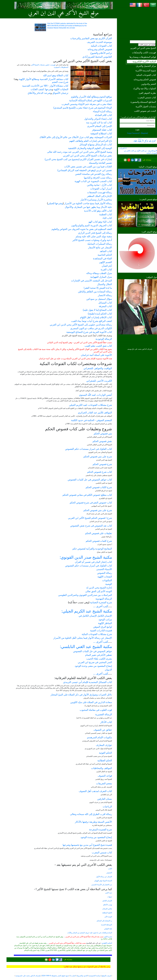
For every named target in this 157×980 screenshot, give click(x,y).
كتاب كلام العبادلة (103, 115)
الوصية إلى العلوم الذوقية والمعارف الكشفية (90, 148)
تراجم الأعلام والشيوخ (101, 53)
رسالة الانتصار (105, 295)
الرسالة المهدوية (104, 599)
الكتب (110, 869)
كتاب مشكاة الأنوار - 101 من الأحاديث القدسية (45, 86)
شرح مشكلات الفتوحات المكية (97, 634)
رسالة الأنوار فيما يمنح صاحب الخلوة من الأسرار (88, 203)
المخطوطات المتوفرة (61, 67)
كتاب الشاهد (106, 251)
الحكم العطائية (105, 760)
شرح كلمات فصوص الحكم (99, 541)
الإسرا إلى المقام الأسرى (100, 126)
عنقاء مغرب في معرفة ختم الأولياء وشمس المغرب (87, 104)
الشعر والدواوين (149, 84)
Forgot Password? (134, 133)
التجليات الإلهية (61, 89)
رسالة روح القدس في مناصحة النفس (94, 174)
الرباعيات (107, 807)
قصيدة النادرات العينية (101, 630)
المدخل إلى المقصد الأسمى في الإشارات (92, 281)
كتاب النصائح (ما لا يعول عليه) (97, 310)
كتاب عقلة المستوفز (102, 130)
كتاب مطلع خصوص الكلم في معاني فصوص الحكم (87, 495)
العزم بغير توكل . (145, 141)
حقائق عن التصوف (103, 730)
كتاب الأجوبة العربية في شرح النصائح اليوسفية (89, 332)
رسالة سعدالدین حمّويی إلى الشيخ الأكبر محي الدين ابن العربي (81, 325)
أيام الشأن (107, 266)
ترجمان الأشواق (60, 93)
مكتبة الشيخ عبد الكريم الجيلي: (87, 611)
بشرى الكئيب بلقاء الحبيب (99, 659)
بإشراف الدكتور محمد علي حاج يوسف (28, 976)
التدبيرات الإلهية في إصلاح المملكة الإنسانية (91, 100)
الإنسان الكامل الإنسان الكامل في (95, 616)
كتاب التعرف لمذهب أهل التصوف (95, 791)
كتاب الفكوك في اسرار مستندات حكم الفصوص (89, 449)
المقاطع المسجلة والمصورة (143, 102)
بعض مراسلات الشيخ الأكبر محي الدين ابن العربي (87, 156)
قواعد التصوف (105, 776)
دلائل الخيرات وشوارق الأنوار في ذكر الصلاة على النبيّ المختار (81, 695)
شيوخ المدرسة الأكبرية (146, 70)
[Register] (145, 133)
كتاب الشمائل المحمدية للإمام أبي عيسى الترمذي (88, 682)
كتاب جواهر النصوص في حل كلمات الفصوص (90, 480)
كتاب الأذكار (106, 722)
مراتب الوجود (105, 619)
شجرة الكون (108, 937)
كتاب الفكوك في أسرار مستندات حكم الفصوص (89, 566)
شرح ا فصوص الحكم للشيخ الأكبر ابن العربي (90, 518)
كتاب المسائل (105, 303)
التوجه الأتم (108, 917)
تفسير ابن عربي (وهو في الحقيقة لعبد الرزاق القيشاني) (85, 170)
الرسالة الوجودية (104, 339)
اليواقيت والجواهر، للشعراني (98, 368)
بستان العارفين (105, 799)
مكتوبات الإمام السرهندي (99, 737)
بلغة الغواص (108, 929)
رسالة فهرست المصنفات (100, 192)
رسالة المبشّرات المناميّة (100, 244)
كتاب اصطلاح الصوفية (101, 133)
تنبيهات (110, 897)
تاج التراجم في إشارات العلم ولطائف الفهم (91, 141)
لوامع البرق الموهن (103, 627)
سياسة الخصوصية (95, 976)
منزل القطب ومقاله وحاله (99, 273)
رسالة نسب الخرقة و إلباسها (98, 178)
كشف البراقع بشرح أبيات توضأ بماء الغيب (92, 321)
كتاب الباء (107, 218)
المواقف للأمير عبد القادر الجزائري (95, 413)
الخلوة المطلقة (107, 913)
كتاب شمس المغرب (147, 97)
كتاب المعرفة (105, 306)
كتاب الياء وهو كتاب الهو (100, 222)
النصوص (109, 873)
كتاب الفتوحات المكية (146, 75)
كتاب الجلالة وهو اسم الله (56, 75)
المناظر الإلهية (105, 623)
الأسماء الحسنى (104, 569)
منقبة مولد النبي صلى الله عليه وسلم (94, 236)
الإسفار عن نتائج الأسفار (100, 247)
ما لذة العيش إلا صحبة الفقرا (98, 288)
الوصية (109, 584)
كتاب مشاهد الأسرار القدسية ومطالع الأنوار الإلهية (44, 79)
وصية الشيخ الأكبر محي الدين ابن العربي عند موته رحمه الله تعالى (80, 152)
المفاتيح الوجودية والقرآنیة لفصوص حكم (92, 549)
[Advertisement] (137, 23)
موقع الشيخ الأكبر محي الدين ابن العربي (64, 13)
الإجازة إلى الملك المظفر (99, 196)
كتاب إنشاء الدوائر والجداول (98, 119)
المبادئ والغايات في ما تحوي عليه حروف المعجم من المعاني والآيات (90, 933)
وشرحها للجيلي (55, 203)
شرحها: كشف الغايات (41, 89)
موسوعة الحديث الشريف (99, 42)
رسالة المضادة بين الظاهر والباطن (95, 292)
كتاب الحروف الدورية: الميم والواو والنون (92, 225)
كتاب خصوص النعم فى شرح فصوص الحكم (91, 503)
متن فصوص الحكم (103, 434)
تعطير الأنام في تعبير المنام (99, 655)
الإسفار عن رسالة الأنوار (104, 877)
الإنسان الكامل (107, 901)
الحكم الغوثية (105, 753)
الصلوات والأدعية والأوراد (145, 88)
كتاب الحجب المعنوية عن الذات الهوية (93, 181)
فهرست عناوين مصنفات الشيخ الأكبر (43, 65)
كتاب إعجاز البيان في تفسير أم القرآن (93, 562)
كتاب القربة (106, 269)
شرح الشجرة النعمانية (101, 602)
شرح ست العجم (60, 82)
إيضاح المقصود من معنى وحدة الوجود (93, 666)
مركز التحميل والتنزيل (146, 66)
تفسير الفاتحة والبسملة (100, 163)
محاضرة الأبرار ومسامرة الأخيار (96, 200)
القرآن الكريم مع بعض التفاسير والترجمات (91, 38)
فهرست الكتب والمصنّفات (144, 52)
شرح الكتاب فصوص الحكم (99, 487)
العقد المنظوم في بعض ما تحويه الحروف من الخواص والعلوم (82, 229)
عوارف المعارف (104, 745)
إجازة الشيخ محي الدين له (99, 588)
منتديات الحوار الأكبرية (146, 106)
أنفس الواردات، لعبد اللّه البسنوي (95, 395)
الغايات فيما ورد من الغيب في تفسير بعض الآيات (88, 167)
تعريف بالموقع (106, 976)
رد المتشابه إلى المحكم (104, 921)
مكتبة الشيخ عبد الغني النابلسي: (86, 647)
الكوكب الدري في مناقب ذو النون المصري (91, 328)
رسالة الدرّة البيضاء (102, 111)
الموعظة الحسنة (106, 925)
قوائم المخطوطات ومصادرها (143, 57)
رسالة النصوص (105, 573)
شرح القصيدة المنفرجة (100, 830)
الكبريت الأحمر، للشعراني (99, 381)
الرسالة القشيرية (104, 714)
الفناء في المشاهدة (102, 258)
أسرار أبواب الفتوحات (101, 189)
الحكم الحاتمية (105, 255)
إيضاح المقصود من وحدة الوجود (96, 837)
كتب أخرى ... (101, 606)
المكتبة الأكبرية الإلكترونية (144, 61)
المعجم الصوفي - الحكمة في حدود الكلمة (92, 420)
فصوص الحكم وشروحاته (145, 79)
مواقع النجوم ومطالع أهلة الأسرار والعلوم (91, 97)
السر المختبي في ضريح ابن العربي (95, 662)
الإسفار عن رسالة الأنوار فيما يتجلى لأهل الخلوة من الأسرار (83, 638)
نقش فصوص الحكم (102, 441)
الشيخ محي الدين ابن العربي (143, 48)
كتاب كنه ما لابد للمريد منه (99, 122)
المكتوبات (107, 580)
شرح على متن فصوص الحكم (98, 457)
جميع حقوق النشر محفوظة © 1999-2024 (55, 976)
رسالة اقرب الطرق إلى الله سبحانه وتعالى (91, 814)
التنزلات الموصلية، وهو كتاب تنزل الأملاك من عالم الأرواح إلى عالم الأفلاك (76, 137)
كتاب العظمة (106, 214)
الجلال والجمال (105, 284)
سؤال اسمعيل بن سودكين (99, 299)
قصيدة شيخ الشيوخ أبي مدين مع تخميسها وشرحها (87, 845)
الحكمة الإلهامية (107, 943)
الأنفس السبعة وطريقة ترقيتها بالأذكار (93, 822)
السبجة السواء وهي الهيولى (103, 881)
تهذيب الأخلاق (108, 905)
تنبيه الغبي (109, 893)
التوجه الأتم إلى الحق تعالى (99, 591)
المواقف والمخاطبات (102, 768)
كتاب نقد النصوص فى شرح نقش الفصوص (91, 526)
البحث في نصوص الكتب (147, 45)
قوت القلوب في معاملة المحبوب (96, 710)
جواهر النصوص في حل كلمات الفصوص (93, 651)
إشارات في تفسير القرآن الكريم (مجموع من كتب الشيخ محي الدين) (78, 159)
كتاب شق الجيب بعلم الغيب (98, 346)
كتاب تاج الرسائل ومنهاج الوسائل (96, 144)
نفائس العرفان (107, 909)
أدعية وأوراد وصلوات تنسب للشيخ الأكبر (92, 240)
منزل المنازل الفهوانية (101, 277)
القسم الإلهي (106, 262)
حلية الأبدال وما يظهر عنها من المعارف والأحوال (88, 207)
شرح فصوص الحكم (102, 464)
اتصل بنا (73, 976)
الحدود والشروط (82, 976)
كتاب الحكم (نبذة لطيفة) (100, 314)
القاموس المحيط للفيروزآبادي (97, 57)
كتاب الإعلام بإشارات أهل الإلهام (96, 317)
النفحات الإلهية (105, 577)
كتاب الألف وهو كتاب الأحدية (98, 211)
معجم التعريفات (104, 783)
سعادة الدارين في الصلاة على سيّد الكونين (91, 702)
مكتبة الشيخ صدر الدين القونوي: (86, 557)
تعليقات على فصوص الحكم (99, 533)
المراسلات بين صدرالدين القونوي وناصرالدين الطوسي (85, 595)
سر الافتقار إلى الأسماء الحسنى (102, 885)
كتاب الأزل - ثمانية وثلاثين (99, 185)
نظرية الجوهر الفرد (147, 93)
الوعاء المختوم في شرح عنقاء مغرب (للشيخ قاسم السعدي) (83, 108)
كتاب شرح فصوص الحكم (100, 472)
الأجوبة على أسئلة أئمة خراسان (96, 355)
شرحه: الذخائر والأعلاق (39, 93)
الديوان (108, 670)
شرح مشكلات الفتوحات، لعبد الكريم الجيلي (91, 405)
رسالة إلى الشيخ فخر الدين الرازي (95, 233)
